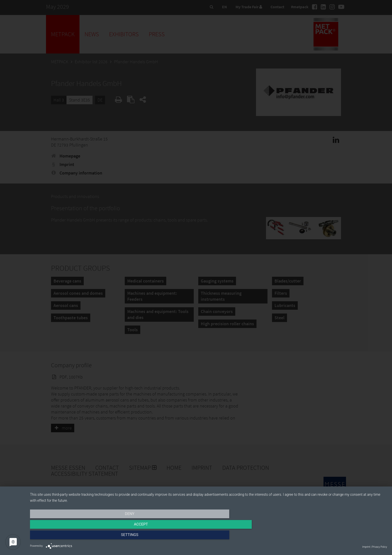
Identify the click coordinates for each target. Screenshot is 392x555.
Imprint (366, 547)
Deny (83, 537)
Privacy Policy (379, 547)
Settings (333, 537)
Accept (208, 537)
